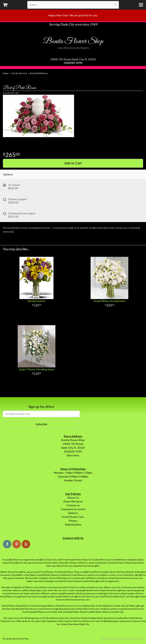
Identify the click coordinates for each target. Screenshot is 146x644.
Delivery (73, 513)
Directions (73, 455)
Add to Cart (73, 163)
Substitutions (73, 524)
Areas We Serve (73, 501)
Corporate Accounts (73, 509)
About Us (73, 498)
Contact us (73, 505)
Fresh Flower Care (73, 517)
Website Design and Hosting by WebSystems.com (123, 639)
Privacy (73, 521)
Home (6, 73)
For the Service (19, 73)
